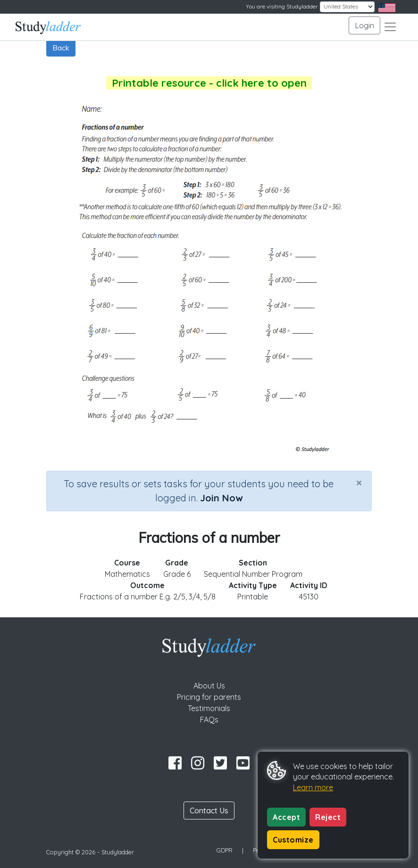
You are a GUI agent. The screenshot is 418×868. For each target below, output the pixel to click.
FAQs (209, 720)
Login (364, 25)
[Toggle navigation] (390, 27)
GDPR (225, 850)
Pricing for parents (209, 697)
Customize (293, 840)
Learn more (313, 787)
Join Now (221, 498)
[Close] (359, 483)
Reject (328, 817)
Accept (286, 817)
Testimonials (209, 708)
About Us (209, 686)
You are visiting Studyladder (282, 6)
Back (61, 48)
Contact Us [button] (209, 811)
